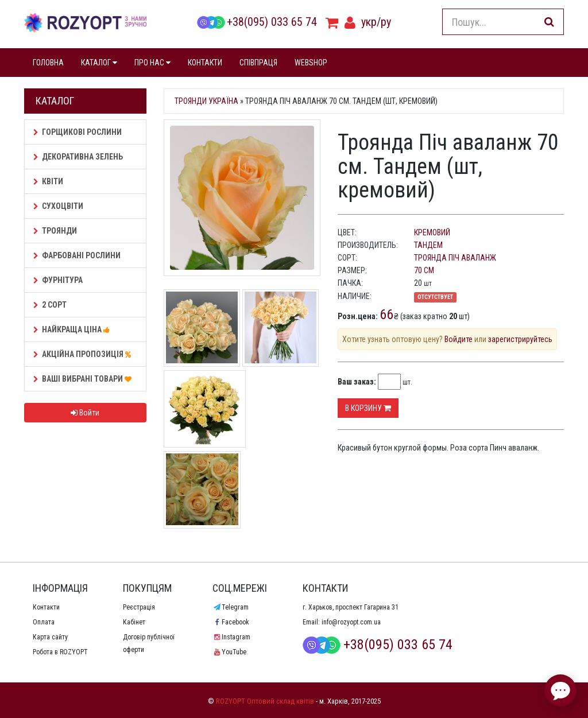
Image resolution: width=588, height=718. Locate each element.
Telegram (230, 607)
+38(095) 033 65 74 (257, 22)
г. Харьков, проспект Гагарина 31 (351, 607)
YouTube (229, 652)
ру (386, 22)
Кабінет (134, 622)
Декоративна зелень (78, 157)
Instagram (231, 637)
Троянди (55, 231)
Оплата (44, 622)
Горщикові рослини (78, 132)
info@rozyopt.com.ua (351, 622)
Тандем (428, 245)
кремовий (432, 232)
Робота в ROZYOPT (60, 652)
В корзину (368, 408)
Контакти (46, 607)
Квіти (48, 181)
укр (369, 22)
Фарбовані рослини (77, 255)
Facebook (231, 622)
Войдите (459, 339)
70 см (424, 270)
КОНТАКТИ (205, 63)
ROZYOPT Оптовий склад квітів (265, 701)
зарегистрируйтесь (520, 339)
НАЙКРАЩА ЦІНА (73, 329)
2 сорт (50, 305)
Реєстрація (139, 607)
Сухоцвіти (58, 206)
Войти (85, 413)
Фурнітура (58, 280)
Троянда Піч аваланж (455, 258)
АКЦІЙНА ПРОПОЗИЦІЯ (84, 354)
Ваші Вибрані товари (84, 379)
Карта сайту (50, 637)
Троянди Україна (206, 101)
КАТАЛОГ (99, 63)
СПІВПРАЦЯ (258, 63)
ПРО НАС (152, 63)
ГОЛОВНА (48, 63)
